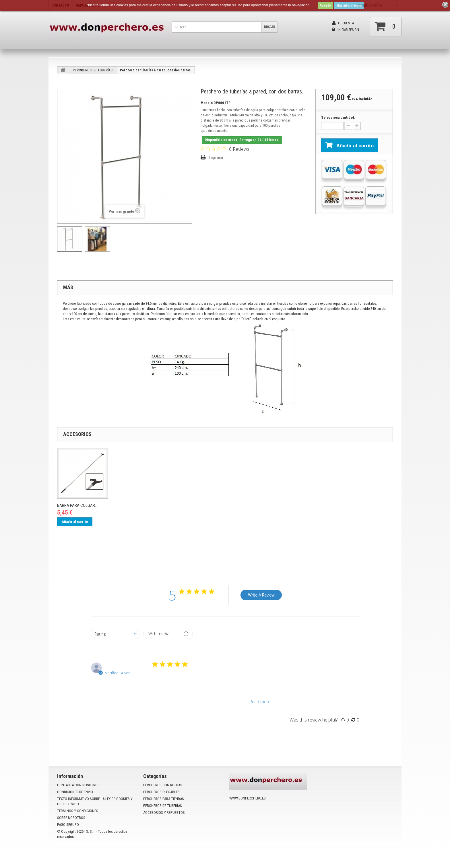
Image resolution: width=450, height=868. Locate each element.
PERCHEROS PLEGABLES (161, 792)
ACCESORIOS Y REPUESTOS (164, 813)
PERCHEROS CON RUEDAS (163, 785)
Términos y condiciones (78, 811)
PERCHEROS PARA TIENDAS (164, 799)
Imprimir (216, 158)
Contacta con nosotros (78, 785)
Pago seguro (68, 825)
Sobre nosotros (71, 818)
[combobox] (116, 634)
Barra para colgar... (77, 505)
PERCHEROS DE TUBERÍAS (93, 70)
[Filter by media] (168, 634)
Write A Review (261, 595)
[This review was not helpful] (353, 720)
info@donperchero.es (260, 819)
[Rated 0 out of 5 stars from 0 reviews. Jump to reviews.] (225, 149)
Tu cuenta (343, 23)
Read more (260, 702)
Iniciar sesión (346, 30)
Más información (349, 5)
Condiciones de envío (75, 792)
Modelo (207, 103)
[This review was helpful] (343, 720)
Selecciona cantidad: (338, 117)
